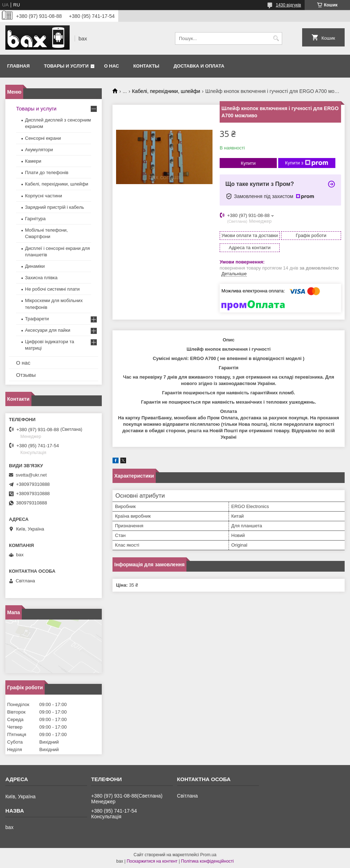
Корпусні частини (44, 196)
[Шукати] (276, 38)
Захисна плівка (41, 278)
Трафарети (37, 319)
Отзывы (26, 375)
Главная (18, 66)
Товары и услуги (66, 66)
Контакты (146, 66)
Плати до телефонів (47, 172)
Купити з (307, 163)
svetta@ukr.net (31, 475)
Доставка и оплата (199, 66)
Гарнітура (35, 219)
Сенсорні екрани (43, 138)
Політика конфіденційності (207, 861)
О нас (112, 66)
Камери (33, 161)
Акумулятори (39, 150)
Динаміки (35, 266)
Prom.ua (208, 855)
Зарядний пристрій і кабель (54, 207)
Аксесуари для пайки (48, 330)
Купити (248, 163)
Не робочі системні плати (52, 289)
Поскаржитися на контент (152, 861)
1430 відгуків (288, 5)
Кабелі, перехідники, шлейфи (166, 91)
